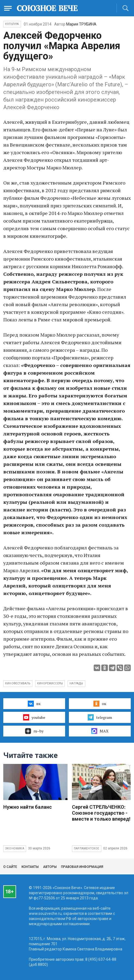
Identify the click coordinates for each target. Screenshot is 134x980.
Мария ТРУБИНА (81, 24)
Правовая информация (82, 867)
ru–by (34, 731)
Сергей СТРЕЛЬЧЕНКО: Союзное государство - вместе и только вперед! (101, 813)
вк (34, 704)
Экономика (15, 848)
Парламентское (87, 848)
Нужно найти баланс (28, 807)
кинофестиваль (18, 683)
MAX (100, 731)
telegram (100, 717)
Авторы (50, 867)
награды (76, 683)
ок (100, 704)
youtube (34, 717)
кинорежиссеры (50, 683)
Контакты (30, 867)
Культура (12, 24)
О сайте (10, 867)
